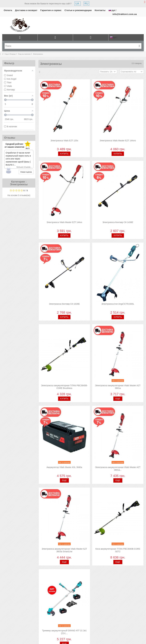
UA (78, 4)
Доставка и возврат (26, 10)
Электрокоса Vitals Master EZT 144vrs (118, 141)
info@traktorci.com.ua (125, 14)
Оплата (8, 10)
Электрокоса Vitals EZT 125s (64, 141)
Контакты (100, 10)
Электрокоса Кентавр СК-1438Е (118, 222)
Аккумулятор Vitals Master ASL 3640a (64, 467)
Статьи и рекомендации (78, 10)
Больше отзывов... (24, 167)
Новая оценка (26, 172)
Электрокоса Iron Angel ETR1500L (118, 304)
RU (86, 4)
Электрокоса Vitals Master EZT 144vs (64, 222)
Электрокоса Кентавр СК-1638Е (64, 304)
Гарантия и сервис (51, 10)
